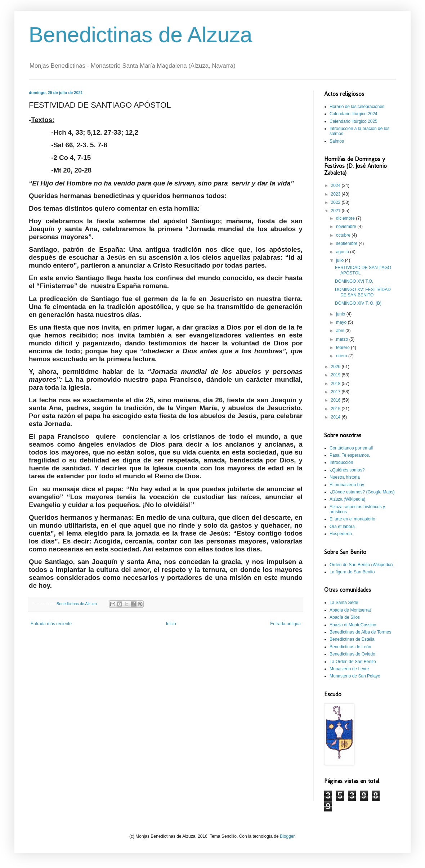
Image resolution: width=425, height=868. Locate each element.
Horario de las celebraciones (357, 107)
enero (342, 356)
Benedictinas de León (350, 647)
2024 (336, 185)
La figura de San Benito (352, 572)
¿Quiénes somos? (347, 470)
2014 (336, 417)
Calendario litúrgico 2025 (354, 121)
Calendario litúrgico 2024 (354, 114)
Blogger (287, 836)
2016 (336, 400)
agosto (343, 252)
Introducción (341, 462)
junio (341, 314)
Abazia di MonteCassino (353, 625)
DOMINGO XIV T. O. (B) (358, 303)
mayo (342, 322)
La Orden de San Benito (353, 662)
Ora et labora (342, 527)
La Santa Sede (344, 603)
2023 (336, 194)
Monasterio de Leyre (349, 669)
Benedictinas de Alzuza (140, 35)
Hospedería (341, 534)
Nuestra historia (345, 477)
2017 (336, 392)
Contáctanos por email (351, 448)
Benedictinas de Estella (352, 639)
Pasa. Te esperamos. (350, 455)
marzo (343, 339)
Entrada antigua (285, 624)
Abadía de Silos (345, 617)
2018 (336, 384)
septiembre (347, 243)
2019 (336, 375)
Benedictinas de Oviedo (352, 654)
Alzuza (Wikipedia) (347, 499)
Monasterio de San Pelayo (355, 676)
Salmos (337, 141)
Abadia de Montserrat (350, 610)
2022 (336, 202)
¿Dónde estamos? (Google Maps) (362, 492)
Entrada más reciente (51, 624)
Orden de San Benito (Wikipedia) (361, 565)
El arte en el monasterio (352, 519)
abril (341, 331)
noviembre (347, 227)
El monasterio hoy (347, 485)
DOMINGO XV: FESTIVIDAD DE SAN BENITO (363, 292)
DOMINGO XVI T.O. (354, 281)
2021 (336, 211)
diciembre (346, 218)
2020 (336, 367)
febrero (343, 348)
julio (341, 260)
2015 (336, 409)
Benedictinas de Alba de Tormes (360, 632)
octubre (344, 235)
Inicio (171, 624)
